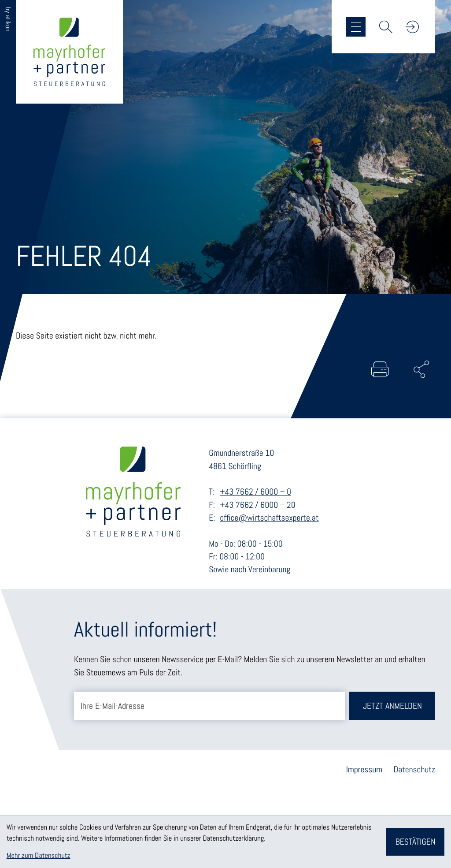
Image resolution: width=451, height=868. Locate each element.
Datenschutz (415, 769)
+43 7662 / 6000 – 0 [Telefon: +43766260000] (255, 492)
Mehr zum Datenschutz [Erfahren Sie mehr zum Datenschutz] (39, 855)
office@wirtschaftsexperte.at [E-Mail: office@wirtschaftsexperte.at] (269, 518)
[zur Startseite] (69, 52)
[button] (412, 27)
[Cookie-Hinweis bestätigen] (415, 842)
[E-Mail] (209, 706)
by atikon (8, 19)
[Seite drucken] (380, 369)
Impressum (364, 769)
